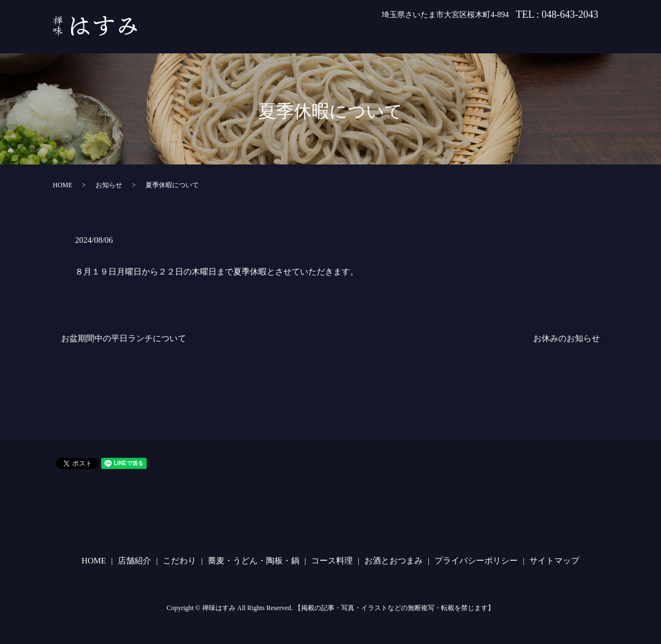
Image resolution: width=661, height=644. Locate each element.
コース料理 (504, 38)
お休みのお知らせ (567, 338)
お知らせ (109, 185)
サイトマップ (554, 561)
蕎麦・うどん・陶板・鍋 (421, 38)
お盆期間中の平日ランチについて (124, 338)
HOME (246, 38)
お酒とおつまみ (571, 38)
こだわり (342, 38)
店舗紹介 (292, 38)
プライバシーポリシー (476, 561)
